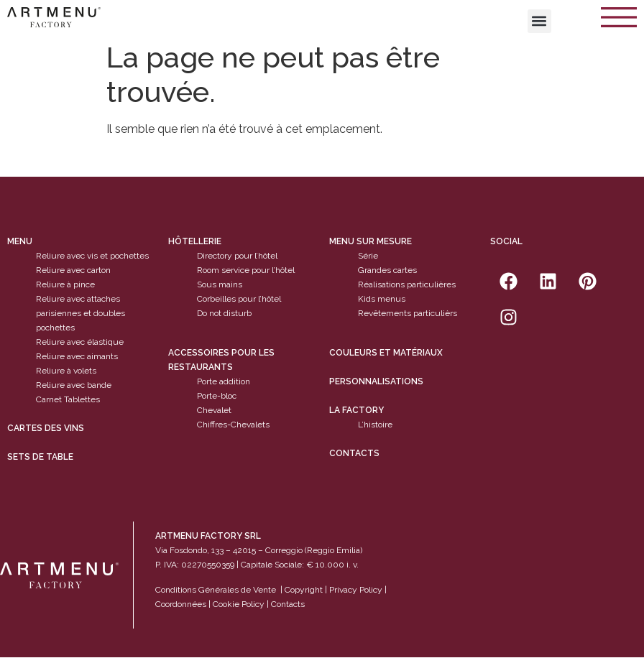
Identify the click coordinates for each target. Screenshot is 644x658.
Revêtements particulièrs (408, 314)
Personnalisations (376, 381)
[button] (539, 21)
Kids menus (382, 300)
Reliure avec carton (73, 271)
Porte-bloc (217, 396)
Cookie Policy (239, 604)
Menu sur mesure (371, 242)
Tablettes (82, 400)
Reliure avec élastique (80, 343)
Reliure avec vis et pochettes (92, 256)
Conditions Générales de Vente (216, 590)
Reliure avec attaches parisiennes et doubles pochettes (80, 314)
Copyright (304, 590)
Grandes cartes (387, 271)
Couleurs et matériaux (386, 353)
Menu (20, 242)
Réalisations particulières (407, 285)
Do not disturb (224, 314)
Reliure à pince (65, 285)
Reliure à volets (66, 371)
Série (368, 256)
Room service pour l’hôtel (246, 271)
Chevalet (214, 410)
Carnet (49, 400)
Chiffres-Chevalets (233, 425)
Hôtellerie (195, 242)
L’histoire (375, 425)
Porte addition (224, 381)
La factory (356, 410)
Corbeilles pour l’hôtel (239, 300)
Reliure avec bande (74, 386)
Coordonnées (181, 604)
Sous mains (220, 285)
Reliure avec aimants (77, 357)
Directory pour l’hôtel (237, 256)
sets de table (40, 458)
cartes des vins (46, 429)
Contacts (354, 453)
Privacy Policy (356, 590)
